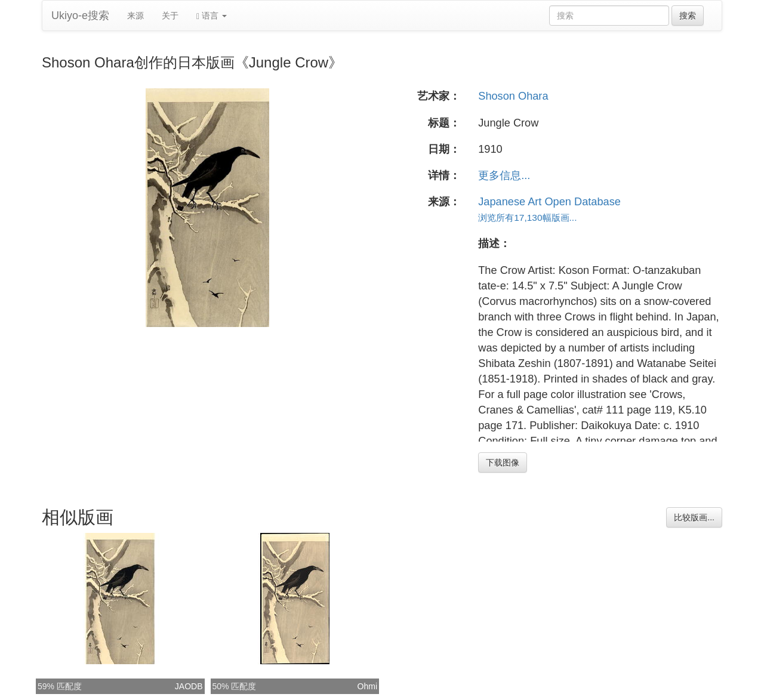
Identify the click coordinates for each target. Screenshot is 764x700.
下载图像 (503, 462)
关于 (170, 16)
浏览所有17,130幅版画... (527, 218)
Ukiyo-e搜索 (80, 16)
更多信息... (504, 175)
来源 (135, 16)
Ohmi (367, 686)
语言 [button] (212, 16)
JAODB (189, 686)
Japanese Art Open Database (549, 202)
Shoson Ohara (513, 96)
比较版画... (694, 517)
